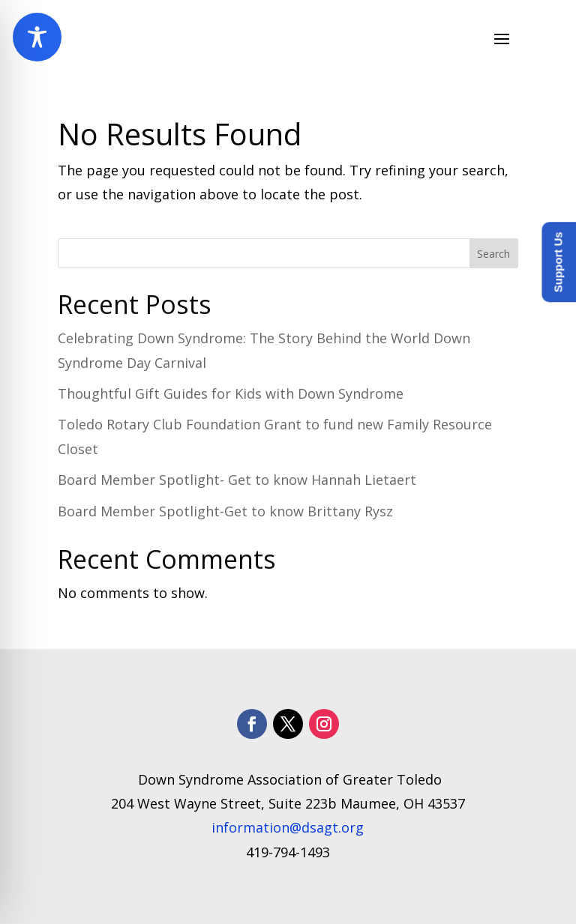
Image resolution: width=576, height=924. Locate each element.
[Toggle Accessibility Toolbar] (37, 37)
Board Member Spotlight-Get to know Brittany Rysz (225, 511)
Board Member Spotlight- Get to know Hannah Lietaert (237, 480)
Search (493, 254)
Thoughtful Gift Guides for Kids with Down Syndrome (231, 393)
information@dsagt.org (288, 827)
